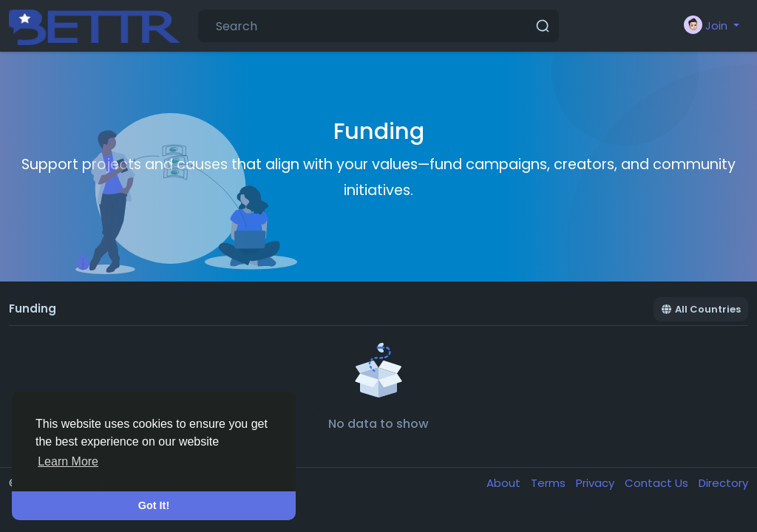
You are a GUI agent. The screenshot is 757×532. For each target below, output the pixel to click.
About (505, 483)
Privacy (597, 483)
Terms (550, 483)
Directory (723, 483)
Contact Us (658, 483)
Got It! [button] (154, 505)
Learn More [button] (68, 461)
